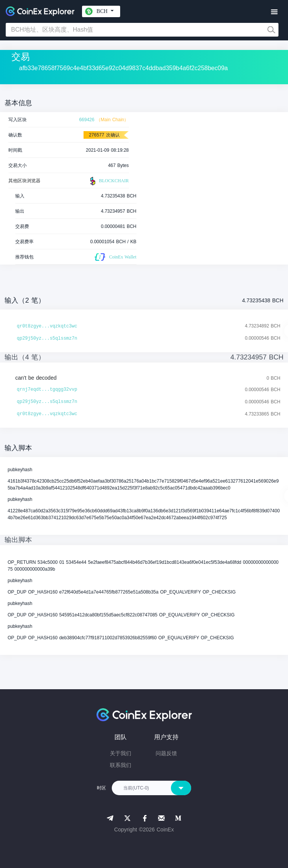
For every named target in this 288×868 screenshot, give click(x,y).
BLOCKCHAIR (108, 181)
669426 (87, 120)
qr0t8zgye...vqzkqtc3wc (47, 326)
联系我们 (121, 765)
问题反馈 (166, 753)
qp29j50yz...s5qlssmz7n (47, 339)
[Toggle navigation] (274, 12)
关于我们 (121, 753)
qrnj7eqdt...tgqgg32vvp (47, 390)
